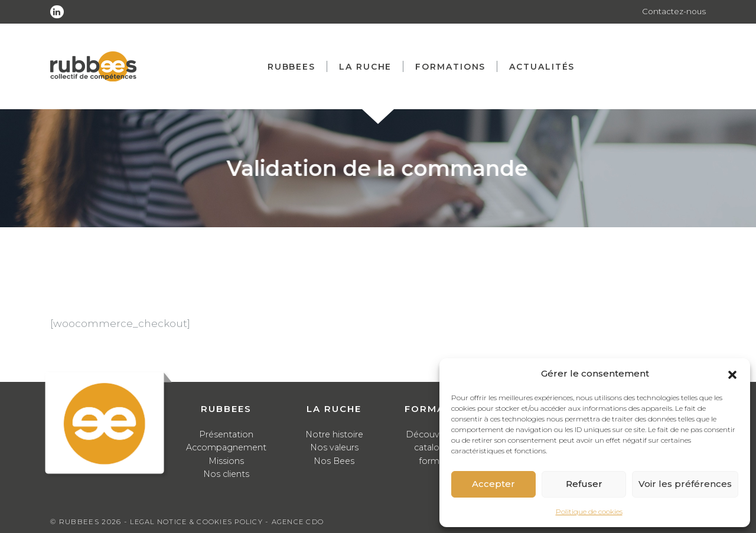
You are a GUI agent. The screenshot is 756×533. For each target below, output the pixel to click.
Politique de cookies (589, 511)
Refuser (584, 484)
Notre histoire (334, 434)
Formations (454, 67)
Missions (227, 461)
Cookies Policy (234, 521)
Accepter (493, 484)
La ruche (369, 67)
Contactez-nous (673, 12)
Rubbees (296, 67)
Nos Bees (334, 461)
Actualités (546, 67)
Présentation (227, 434)
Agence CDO (305, 521)
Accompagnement (226, 447)
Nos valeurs (334, 447)
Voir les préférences (685, 484)
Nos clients (227, 474)
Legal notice (160, 521)
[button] (732, 374)
